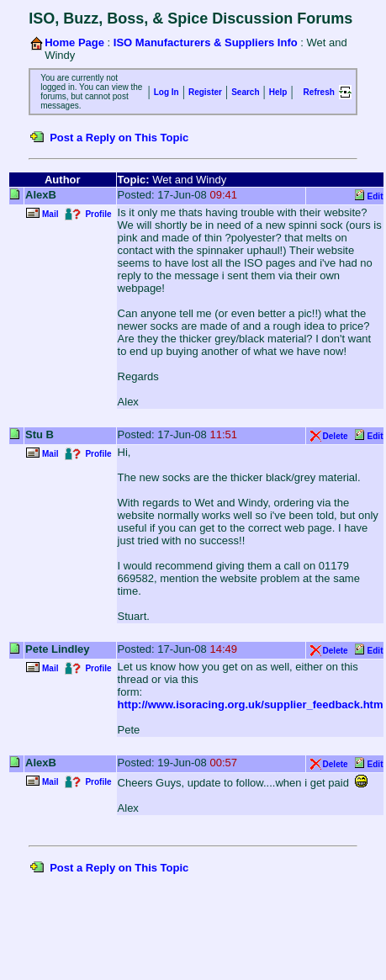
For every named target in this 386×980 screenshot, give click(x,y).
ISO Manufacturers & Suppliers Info (206, 42)
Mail (50, 214)
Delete (336, 436)
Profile (98, 214)
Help (278, 92)
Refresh (319, 92)
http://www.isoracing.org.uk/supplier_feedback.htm (251, 705)
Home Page (74, 42)
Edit (375, 196)
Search (245, 92)
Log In (167, 92)
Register (205, 92)
